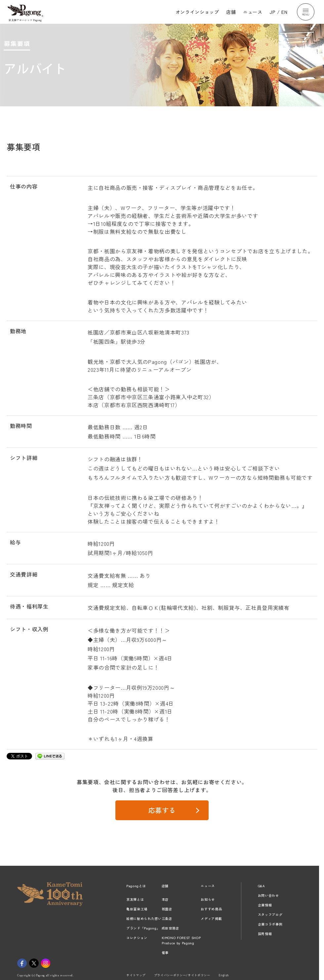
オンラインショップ (197, 12)
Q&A (262, 886)
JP (272, 12)
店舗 (231, 12)
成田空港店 (170, 928)
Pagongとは (136, 886)
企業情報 (265, 905)
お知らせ (208, 899)
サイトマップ (136, 975)
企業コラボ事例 (270, 924)
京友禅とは (135, 899)
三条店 (167, 918)
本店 (165, 899)
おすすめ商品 (211, 909)
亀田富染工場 (137, 909)
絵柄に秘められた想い (144, 918)
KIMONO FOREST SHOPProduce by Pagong (181, 940)
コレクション (137, 938)
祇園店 (167, 909)
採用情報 (265, 934)
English (224, 975)
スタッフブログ (270, 914)
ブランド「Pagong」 (143, 928)
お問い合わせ (268, 895)
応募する (162, 810)
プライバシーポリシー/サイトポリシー (182, 975)
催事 (165, 952)
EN (284, 12)
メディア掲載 (211, 918)
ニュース (253, 12)
